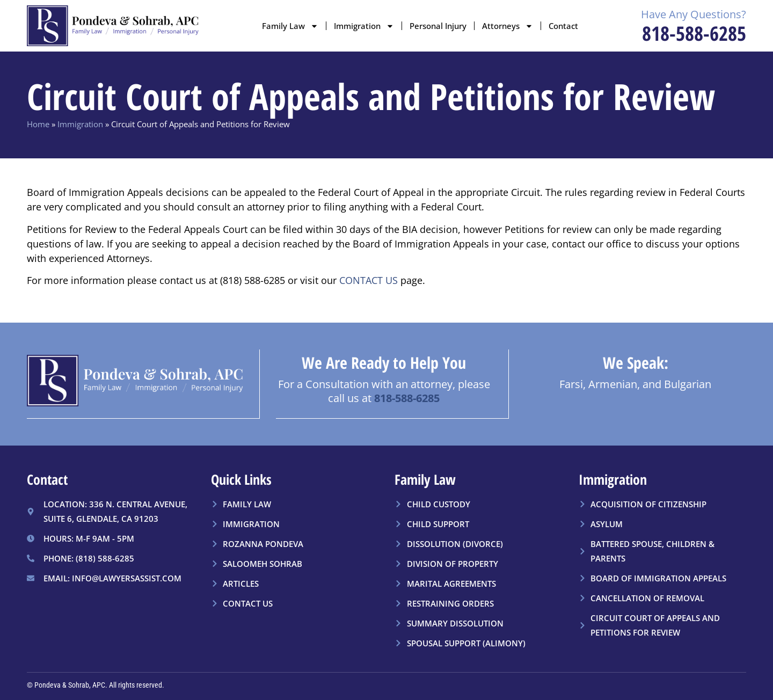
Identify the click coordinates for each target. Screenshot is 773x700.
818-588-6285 (694, 33)
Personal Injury (438, 26)
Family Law (290, 26)
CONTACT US (369, 280)
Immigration (364, 26)
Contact (563, 26)
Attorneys (508, 26)
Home (38, 124)
